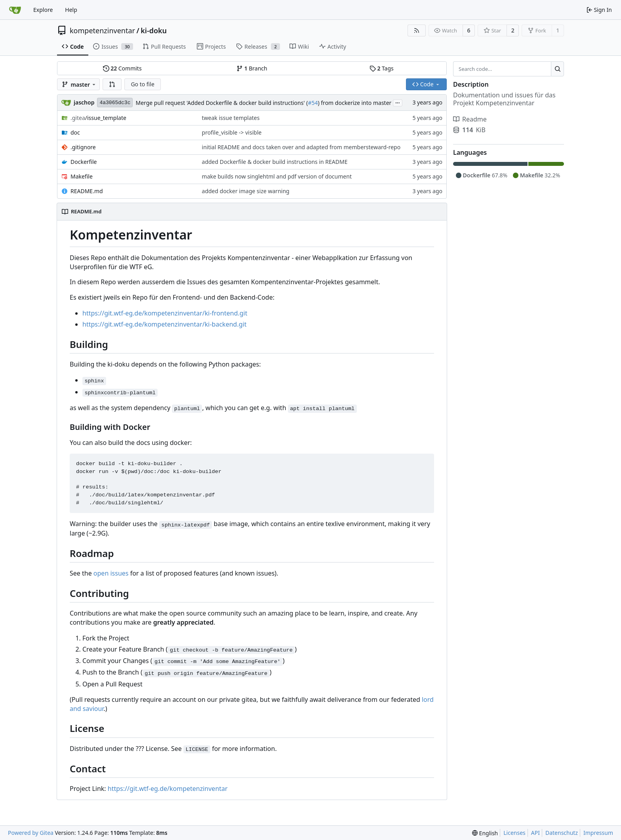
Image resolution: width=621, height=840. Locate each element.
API (535, 833)
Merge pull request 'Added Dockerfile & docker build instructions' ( (222, 103)
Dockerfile (84, 162)
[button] (112, 84)
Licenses (514, 833)
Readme (470, 119)
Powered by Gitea (31, 833)
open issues (111, 573)
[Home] (15, 10)
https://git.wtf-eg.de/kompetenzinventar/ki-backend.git (164, 324)
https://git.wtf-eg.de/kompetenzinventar (168, 789)
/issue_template (98, 118)
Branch (252, 68)
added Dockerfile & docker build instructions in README (275, 162)
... (398, 102)
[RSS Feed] (417, 30)
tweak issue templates (231, 118)
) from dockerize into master (354, 103)
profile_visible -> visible (232, 132)
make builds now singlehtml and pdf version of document (277, 176)
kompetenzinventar (102, 30)
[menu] (485, 833)
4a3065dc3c (115, 103)
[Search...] (557, 69)
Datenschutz (562, 833)
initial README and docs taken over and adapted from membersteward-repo (301, 147)
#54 (313, 103)
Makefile (82, 176)
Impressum (598, 833)
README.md (87, 191)
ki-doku (154, 30)
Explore (43, 10)
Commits (122, 68)
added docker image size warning (246, 191)
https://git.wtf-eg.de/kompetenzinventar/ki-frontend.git (165, 313)
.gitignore (83, 147)
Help (71, 10)
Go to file (142, 84)
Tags (382, 68)
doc (75, 132)
